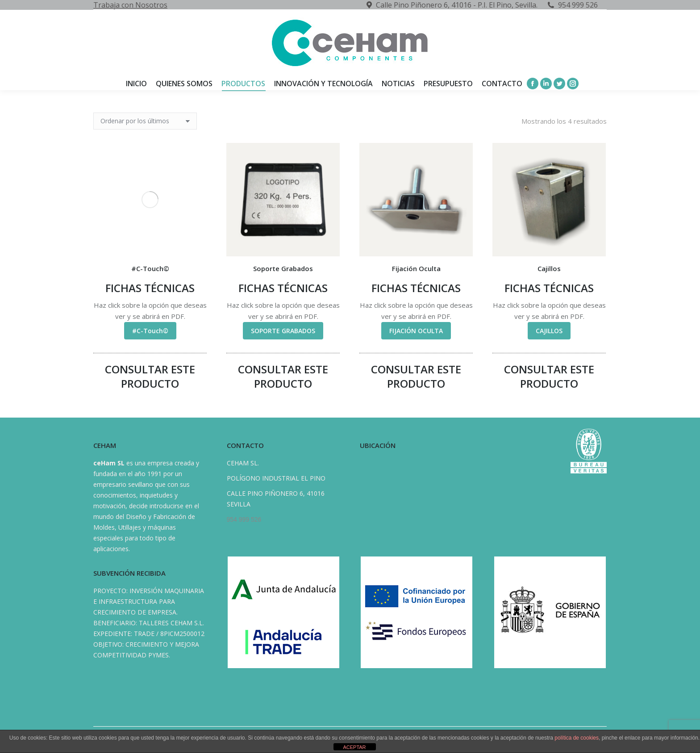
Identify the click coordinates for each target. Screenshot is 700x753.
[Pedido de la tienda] (145, 121)
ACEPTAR (354, 747)
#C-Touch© (150, 268)
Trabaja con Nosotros (130, 5)
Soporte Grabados (283, 268)
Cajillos (549, 268)
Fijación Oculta (416, 268)
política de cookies (577, 738)
